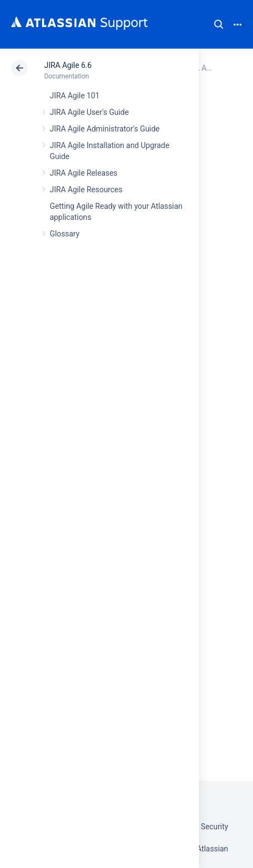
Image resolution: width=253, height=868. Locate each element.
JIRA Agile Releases (84, 173)
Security (214, 827)
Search (219, 24)
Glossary (65, 234)
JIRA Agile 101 (75, 96)
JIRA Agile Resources (86, 190)
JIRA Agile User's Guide (89, 112)
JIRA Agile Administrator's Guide (105, 129)
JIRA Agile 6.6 (68, 65)
